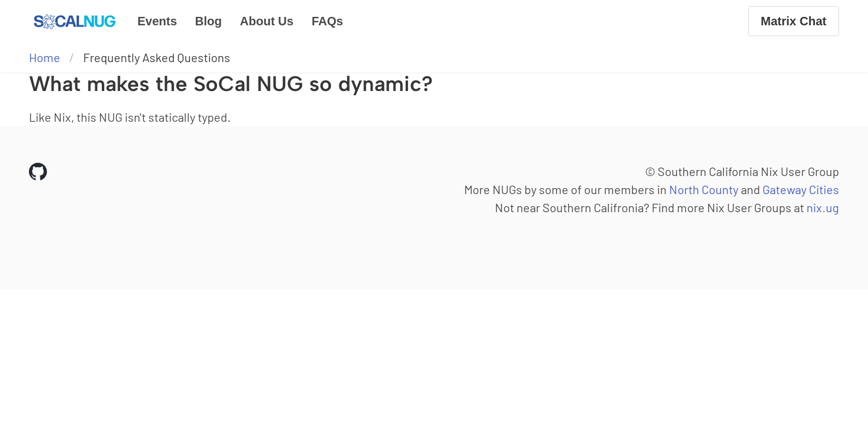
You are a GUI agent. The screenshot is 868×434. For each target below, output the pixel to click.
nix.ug (823, 207)
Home (45, 57)
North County (704, 189)
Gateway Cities (801, 189)
